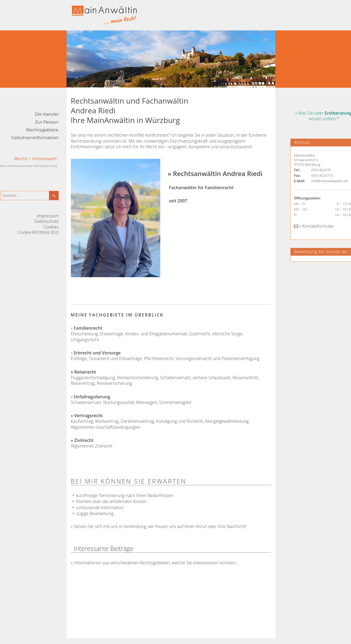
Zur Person (47, 122)
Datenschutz (47, 221)
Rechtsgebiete (42, 130)
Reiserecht (85, 372)
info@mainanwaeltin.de (330, 181)
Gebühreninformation (35, 138)
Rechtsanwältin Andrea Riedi (218, 173)
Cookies (51, 227)
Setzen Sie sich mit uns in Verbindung (110, 526)
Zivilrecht (84, 440)
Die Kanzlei (47, 114)
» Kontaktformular (314, 226)
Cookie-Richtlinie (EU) (38, 232)
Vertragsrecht (89, 416)
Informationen (88, 563)
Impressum (48, 216)
